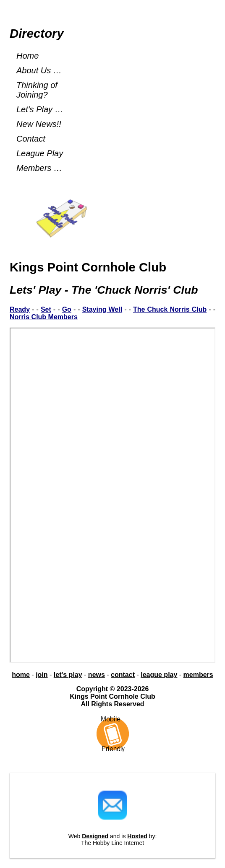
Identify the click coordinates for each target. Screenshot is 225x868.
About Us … (39, 70)
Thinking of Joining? (37, 90)
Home (27, 56)
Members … (39, 168)
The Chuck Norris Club (170, 309)
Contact (31, 139)
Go (67, 309)
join (42, 675)
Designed (95, 836)
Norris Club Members (44, 317)
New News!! (39, 124)
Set (46, 309)
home (21, 675)
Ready (20, 309)
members (198, 675)
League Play (40, 153)
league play (159, 675)
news (97, 675)
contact (123, 675)
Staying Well (102, 309)
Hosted (137, 836)
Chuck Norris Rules (112, 495)
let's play (68, 675)
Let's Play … (40, 109)
